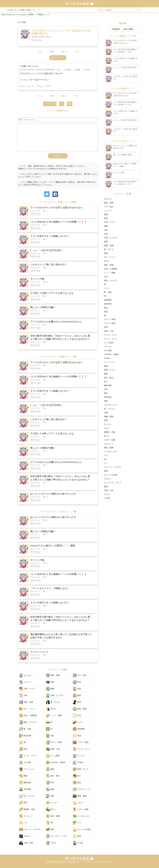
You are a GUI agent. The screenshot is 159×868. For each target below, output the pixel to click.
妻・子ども (53, 702)
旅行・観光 (53, 776)
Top (19, 22)
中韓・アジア (27, 689)
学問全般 (25, 789)
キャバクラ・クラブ (57, 836)
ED (49, 823)
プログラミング (82, 789)
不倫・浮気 (26, 843)
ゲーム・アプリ (28, 756)
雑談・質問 (53, 675)
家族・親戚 (80, 709)
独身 (77, 702)
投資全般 (25, 736)
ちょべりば (44, 86)
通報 (77, 70)
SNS (23, 695)
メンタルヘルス (82, 816)
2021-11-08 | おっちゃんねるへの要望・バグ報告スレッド (26, 14)
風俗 (77, 836)
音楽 (23, 749)
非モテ (51, 709)
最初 (40, 51)
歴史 (77, 783)
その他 (78, 843)
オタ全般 (25, 762)
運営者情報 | (52, 862)
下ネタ (51, 843)
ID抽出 (68, 70)
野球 (23, 803)
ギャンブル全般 (82, 830)
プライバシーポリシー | (86, 862)
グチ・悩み (80, 675)
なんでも (25, 675)
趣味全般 (25, 783)
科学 (50, 783)
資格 (50, 789)
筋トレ (51, 809)
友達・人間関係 (28, 716)
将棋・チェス (81, 769)
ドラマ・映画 (81, 742)
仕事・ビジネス (55, 695)
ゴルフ (78, 803)
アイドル (37, 40)
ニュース (25, 682)
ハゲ (23, 823)
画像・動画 (80, 796)
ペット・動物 (54, 716)
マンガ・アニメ (82, 749)
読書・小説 (53, 749)
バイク (78, 722)
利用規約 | (73, 862)
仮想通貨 (79, 729)
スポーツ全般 (81, 809)
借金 (50, 736)
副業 (77, 695)
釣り (77, 776)
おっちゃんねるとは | (104, 862)
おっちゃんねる (79, 3)
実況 (77, 682)
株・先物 (25, 729)
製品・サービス (28, 722)
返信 (86, 70)
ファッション (27, 769)
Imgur (41, 169)
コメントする (58, 58)
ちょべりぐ (26, 86)
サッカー (52, 803)
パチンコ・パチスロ (30, 830)
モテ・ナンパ (27, 709)
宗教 (50, 796)
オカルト (25, 836)
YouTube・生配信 (56, 762)
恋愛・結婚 (26, 702)
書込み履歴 (128, 29)
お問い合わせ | (63, 862)
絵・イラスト (27, 796)
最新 (77, 51)
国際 (50, 689)
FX (49, 729)
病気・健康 (53, 816)
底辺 (77, 736)
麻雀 (50, 769)
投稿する (58, 156)
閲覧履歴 (116, 29)
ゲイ (77, 823)
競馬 (50, 830)
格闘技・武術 (27, 809)
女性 (77, 689)
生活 (77, 716)
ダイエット (26, 816)
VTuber (78, 762)
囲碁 (23, 776)
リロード (50, 104)
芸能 (50, 682)
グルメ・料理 (54, 742)
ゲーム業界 (53, 756)
